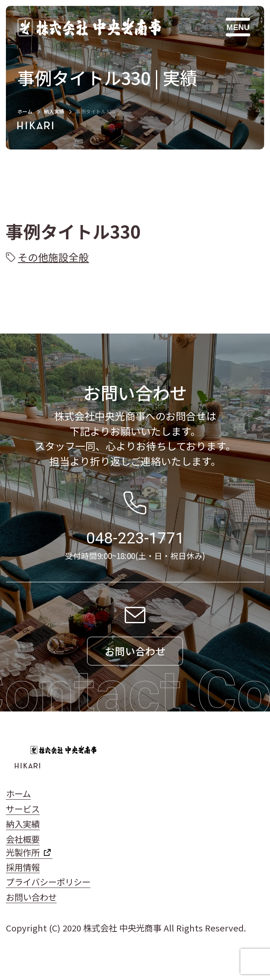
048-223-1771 (135, 538)
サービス (23, 809)
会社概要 (23, 839)
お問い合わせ (31, 897)
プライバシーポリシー (48, 882)
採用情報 (23, 867)
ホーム (25, 111)
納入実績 (54, 111)
